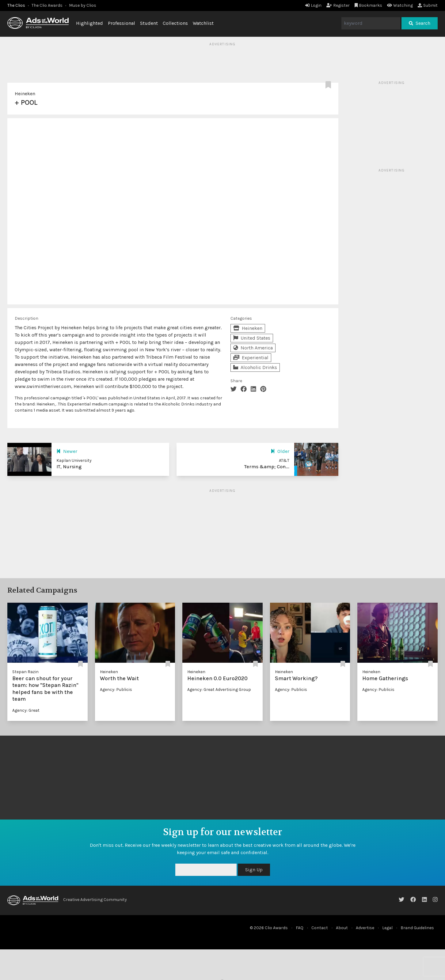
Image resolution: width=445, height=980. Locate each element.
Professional (122, 23)
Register (338, 5)
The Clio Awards (47, 5)
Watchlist (203, 23)
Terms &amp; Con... (267, 467)
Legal (387, 928)
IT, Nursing (69, 467)
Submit (428, 5)
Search (420, 23)
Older (280, 451)
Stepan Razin (25, 672)
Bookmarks (369, 5)
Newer (67, 451)
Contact (320, 928)
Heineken (25, 94)
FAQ (300, 928)
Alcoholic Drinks (255, 367)
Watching (400, 5)
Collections (175, 23)
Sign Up (254, 870)
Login (313, 5)
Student (149, 23)
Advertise (365, 928)
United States (252, 338)
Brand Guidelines (417, 928)
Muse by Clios (83, 5)
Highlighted (89, 23)
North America (253, 348)
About (342, 928)
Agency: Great (26, 710)
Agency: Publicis (116, 690)
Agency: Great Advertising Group (219, 690)
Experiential (251, 358)
